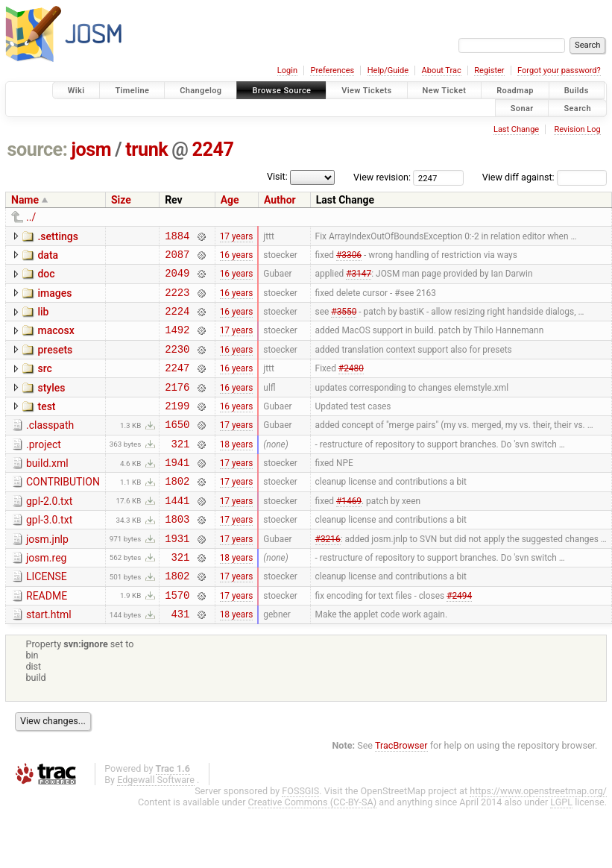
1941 (177, 491)
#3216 (328, 576)
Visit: (277, 176)
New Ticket (445, 91)
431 (180, 660)
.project (44, 469)
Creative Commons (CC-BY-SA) (313, 849)
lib (43, 321)
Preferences (332, 70)
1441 (177, 534)
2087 (177, 258)
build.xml (47, 490)
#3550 (344, 322)
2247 (213, 150)
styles (51, 406)
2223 (177, 301)
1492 (177, 343)
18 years (237, 470)
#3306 (349, 258)
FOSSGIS (300, 838)
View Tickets (366, 91)
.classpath (50, 447)
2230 (177, 364)
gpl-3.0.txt (49, 553)
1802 (177, 512)
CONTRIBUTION (63, 511)
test (46, 427)
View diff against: (545, 177)
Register (489, 70)
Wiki (76, 91)
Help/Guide (388, 70)
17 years (237, 237)
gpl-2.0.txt (49, 532)
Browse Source (281, 91)
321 (180, 470)
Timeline (132, 91)
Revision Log (577, 129)
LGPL (561, 849)
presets (55, 363)
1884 (177, 238)
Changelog (201, 91)
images (54, 300)
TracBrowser (401, 792)
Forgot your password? (559, 70)
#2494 (459, 639)
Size (121, 200)
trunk (146, 150)
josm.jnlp (47, 575)
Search (577, 108)
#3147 (359, 280)
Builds (577, 91)
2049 (177, 279)
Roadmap (515, 91)
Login (287, 70)
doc (46, 278)
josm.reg (46, 596)
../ (31, 217)
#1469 (349, 533)
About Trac (442, 70)
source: (38, 150)
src (44, 384)
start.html (49, 659)
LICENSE (47, 617)
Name (25, 200)
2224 (177, 322)
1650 (177, 449)
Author (280, 200)
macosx (56, 342)
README (47, 638)
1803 (177, 554)
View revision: (382, 177)
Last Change (516, 129)
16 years (237, 258)
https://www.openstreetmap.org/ (538, 838)
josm (91, 150)
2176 (177, 407)
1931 (177, 576)
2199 (177, 428)
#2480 (351, 386)
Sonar (522, 108)
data (48, 257)
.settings (57, 236)
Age (230, 200)
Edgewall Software (156, 827)
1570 (177, 639)
